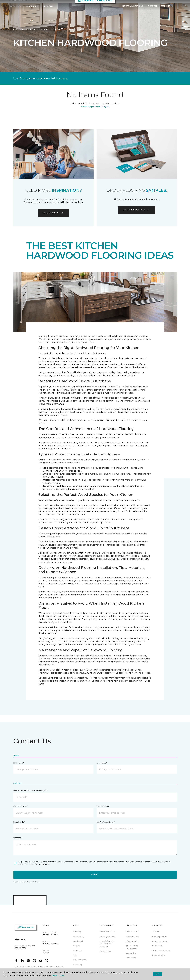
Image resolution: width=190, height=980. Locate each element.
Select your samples (137, 210)
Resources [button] (32, 11)
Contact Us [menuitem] (157, 946)
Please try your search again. (95, 107)
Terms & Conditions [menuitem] (161, 951)
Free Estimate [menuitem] (80, 960)
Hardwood (44, 29)
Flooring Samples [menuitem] (108, 937)
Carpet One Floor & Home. (34, 967)
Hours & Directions (133, 11)
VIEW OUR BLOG (53, 213)
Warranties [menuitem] (131, 953)
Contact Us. (62, 79)
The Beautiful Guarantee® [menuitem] (132, 947)
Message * (18, 838)
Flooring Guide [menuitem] (133, 941)
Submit (95, 875)
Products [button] (15, 11)
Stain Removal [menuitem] (132, 932)
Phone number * (21, 806)
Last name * (102, 763)
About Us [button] (48, 11)
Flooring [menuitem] (77, 932)
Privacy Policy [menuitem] (159, 955)
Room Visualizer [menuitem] (107, 932)
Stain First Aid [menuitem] (132, 937)
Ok (157, 974)
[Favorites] (178, 11)
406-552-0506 (48, 5)
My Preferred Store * (106, 822)
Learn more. (58, 975)
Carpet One (19, 29)
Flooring (32, 29)
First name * (19, 763)
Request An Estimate (159, 11)
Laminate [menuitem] (78, 951)
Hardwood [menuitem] (78, 941)
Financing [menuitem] (78, 965)
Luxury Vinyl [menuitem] (79, 937)
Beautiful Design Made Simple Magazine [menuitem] (107, 944)
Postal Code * (19, 822)
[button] (175, 11)
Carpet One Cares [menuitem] (160, 941)
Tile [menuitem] (75, 955)
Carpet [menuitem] (76, 946)
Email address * (103, 806)
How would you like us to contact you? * (31, 791)
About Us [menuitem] (156, 932)
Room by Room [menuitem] (159, 937)
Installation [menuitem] (131, 958)
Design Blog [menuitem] (105, 951)
